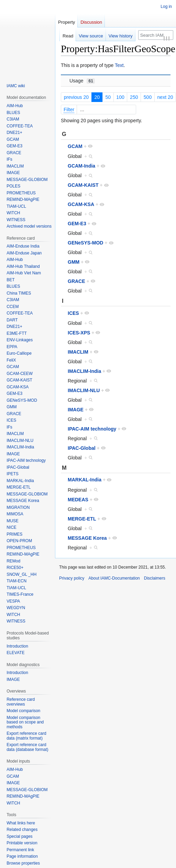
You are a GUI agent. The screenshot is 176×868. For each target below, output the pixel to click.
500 (148, 98)
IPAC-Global (82, 449)
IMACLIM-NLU (84, 391)
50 (108, 98)
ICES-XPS (79, 333)
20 (97, 98)
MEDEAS (78, 500)
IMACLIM (78, 353)
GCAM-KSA (81, 205)
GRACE (76, 282)
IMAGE (76, 410)
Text (119, 66)
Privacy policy (72, 579)
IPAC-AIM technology (92, 430)
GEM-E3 (77, 225)
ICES (73, 314)
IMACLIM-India (84, 372)
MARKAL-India (85, 481)
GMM (74, 263)
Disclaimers (155, 579)
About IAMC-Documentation (114, 579)
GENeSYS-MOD (85, 244)
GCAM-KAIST (83, 186)
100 (120, 98)
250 (134, 98)
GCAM (75, 147)
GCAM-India (81, 167)
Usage (82, 82)
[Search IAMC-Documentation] (156, 35)
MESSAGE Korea (87, 539)
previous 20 (76, 98)
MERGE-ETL (82, 519)
